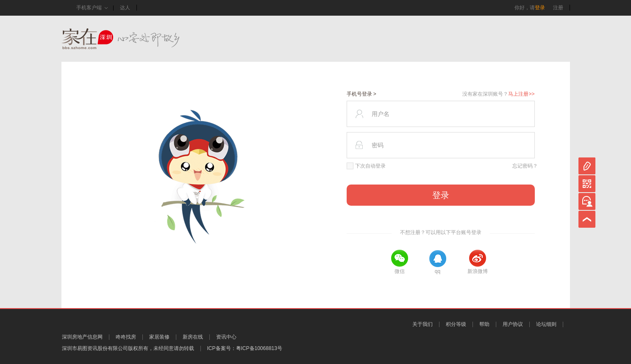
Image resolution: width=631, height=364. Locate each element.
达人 (125, 8)
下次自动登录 (366, 166)
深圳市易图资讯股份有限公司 (95, 348)
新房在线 (193, 337)
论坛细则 (546, 324)
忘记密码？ (525, 166)
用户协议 (513, 324)
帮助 (484, 324)
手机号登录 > (361, 94)
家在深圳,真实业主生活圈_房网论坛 (136, 39)
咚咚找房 (126, 337)
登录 (540, 8)
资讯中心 (226, 337)
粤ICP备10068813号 (259, 348)
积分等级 (456, 324)
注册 (558, 8)
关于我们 (423, 324)
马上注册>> (521, 94)
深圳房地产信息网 (82, 337)
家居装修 (159, 337)
